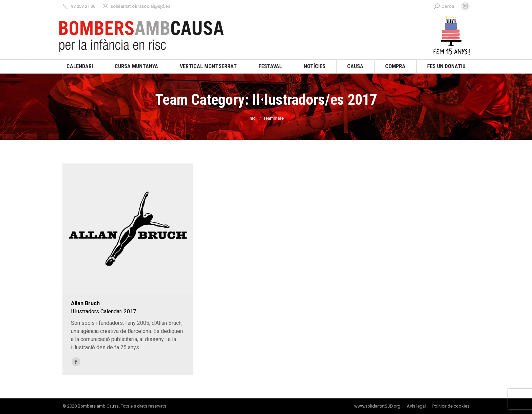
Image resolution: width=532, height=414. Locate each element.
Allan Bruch (85, 303)
